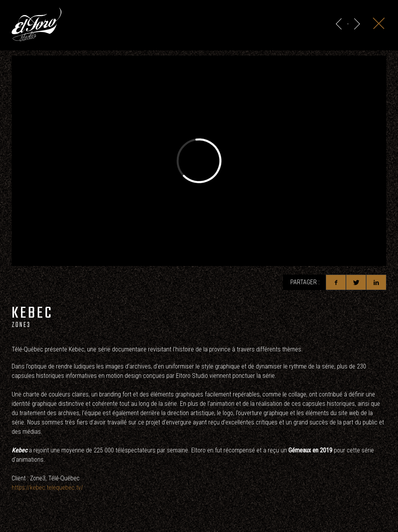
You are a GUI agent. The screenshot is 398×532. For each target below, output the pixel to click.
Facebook (336, 282)
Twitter (356, 282)
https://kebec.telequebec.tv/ (47, 488)
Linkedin (376, 282)
